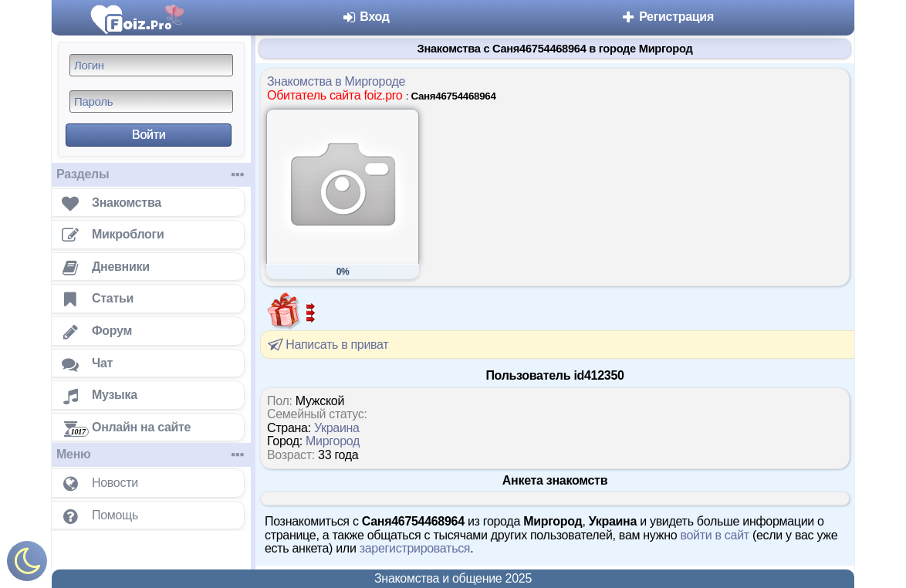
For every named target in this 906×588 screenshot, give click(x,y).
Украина (337, 428)
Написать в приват (327, 344)
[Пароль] (151, 101)
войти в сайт (714, 535)
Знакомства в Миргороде (336, 81)
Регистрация (667, 17)
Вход (365, 17)
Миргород (333, 441)
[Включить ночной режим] (27, 564)
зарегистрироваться (415, 548)
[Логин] (151, 65)
